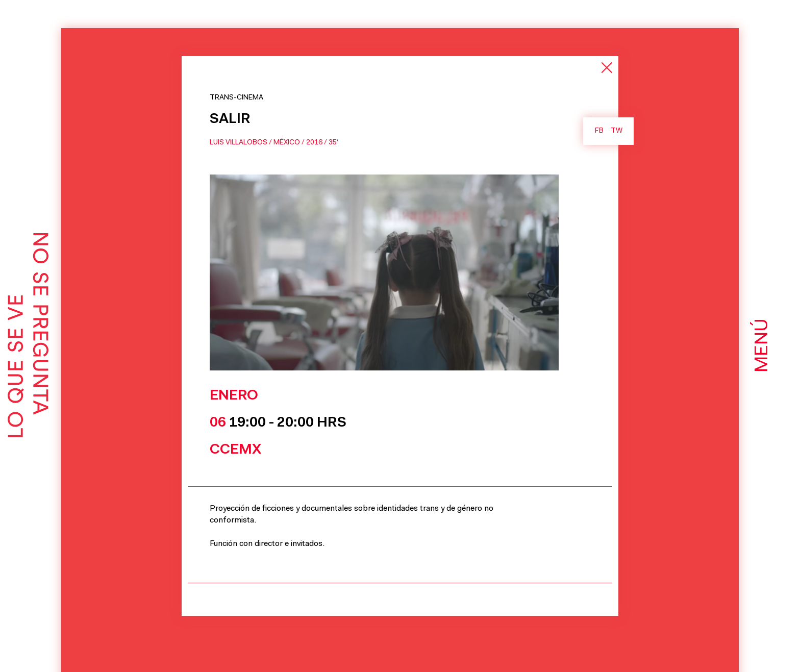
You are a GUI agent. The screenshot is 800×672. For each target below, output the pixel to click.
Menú (763, 345)
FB (599, 131)
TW (617, 131)
